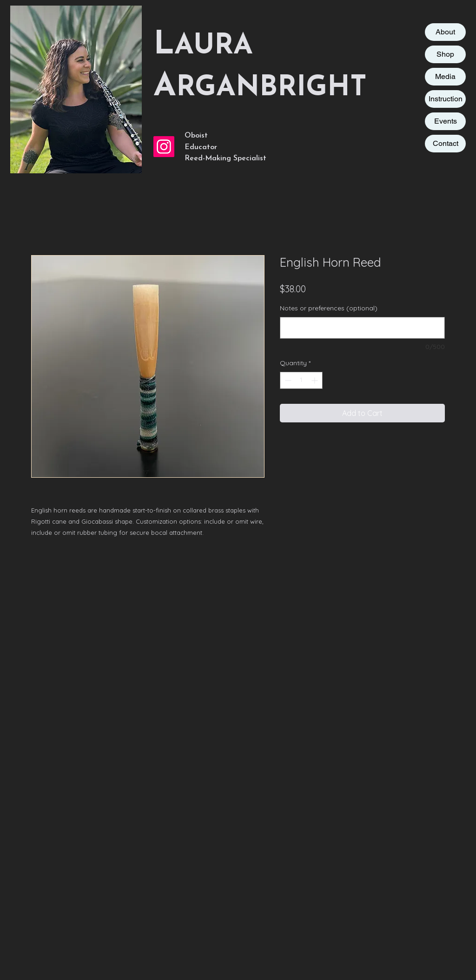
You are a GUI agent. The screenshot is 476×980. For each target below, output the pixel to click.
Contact (446, 143)
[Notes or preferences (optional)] (362, 328)
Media (445, 76)
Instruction (446, 99)
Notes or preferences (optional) (329, 308)
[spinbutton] (301, 380)
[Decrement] (287, 380)
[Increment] (315, 380)
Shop (445, 54)
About (445, 32)
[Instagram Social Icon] (164, 147)
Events (446, 121)
